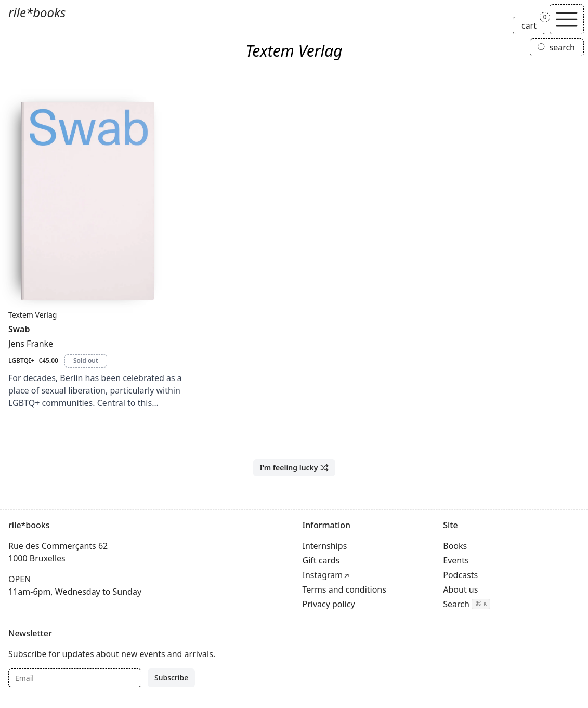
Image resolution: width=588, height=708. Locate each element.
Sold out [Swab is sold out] (86, 360)
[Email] (75, 678)
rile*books (37, 12)
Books (455, 546)
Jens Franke (31, 344)
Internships (325, 546)
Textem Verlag (32, 315)
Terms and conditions (344, 589)
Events (456, 560)
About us (460, 589)
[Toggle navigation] (567, 19)
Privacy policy (329, 604)
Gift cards (321, 560)
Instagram (323, 575)
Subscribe (171, 678)
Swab (19, 329)
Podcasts (460, 575)
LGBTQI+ (21, 360)
